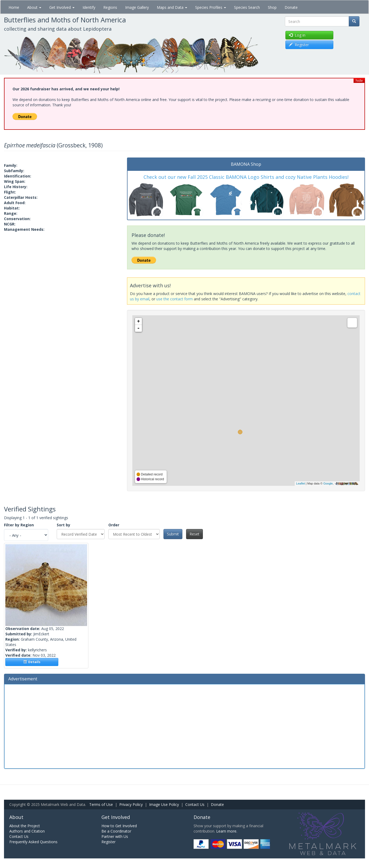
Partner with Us (115, 836)
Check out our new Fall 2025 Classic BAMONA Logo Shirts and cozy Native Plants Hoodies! (246, 177)
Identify (89, 7)
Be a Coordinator (116, 831)
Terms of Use (101, 804)
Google (328, 483)
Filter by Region (19, 525)
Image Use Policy (164, 804)
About (34, 7)
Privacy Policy (131, 804)
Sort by (63, 525)
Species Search (247, 7)
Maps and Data (172, 7)
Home (14, 7)
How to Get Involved (119, 826)
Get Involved (62, 7)
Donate (291, 7)
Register (108, 842)
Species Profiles (211, 7)
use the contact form (175, 299)
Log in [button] (297, 35)
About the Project (25, 826)
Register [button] (299, 45)
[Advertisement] (184, 726)
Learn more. (227, 831)
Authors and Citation (27, 831)
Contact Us (195, 804)
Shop (272, 7)
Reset (194, 534)
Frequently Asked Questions (33, 842)
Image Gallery (137, 7)
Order (114, 525)
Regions (110, 7)
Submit (173, 534)
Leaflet (300, 483)
